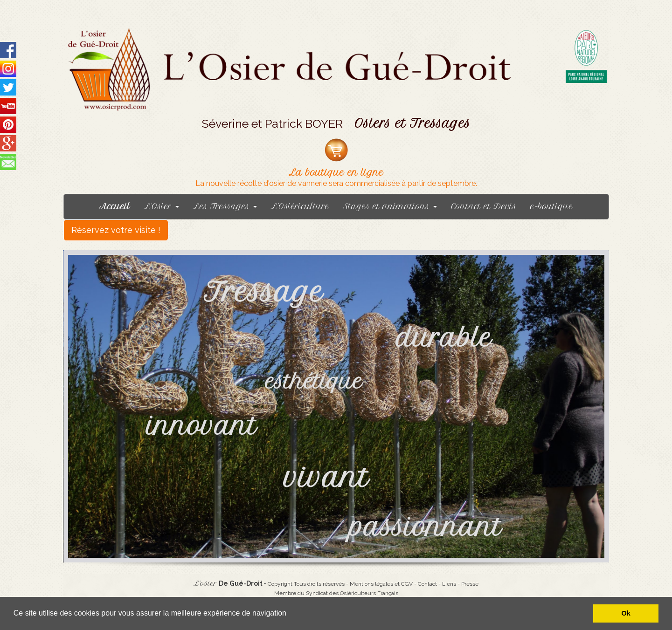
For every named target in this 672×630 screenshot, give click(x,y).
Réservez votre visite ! (116, 230)
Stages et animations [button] (390, 206)
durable (448, 338)
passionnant (426, 527)
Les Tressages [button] (225, 206)
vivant (326, 477)
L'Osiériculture (300, 206)
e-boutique (552, 206)
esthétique (314, 382)
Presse (470, 584)
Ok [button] (626, 613)
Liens (449, 584)
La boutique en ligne (336, 173)
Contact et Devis (484, 206)
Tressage (263, 292)
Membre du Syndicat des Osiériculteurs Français (336, 593)
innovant (202, 426)
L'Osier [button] (162, 206)
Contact (427, 584)
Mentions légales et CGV (381, 584)
